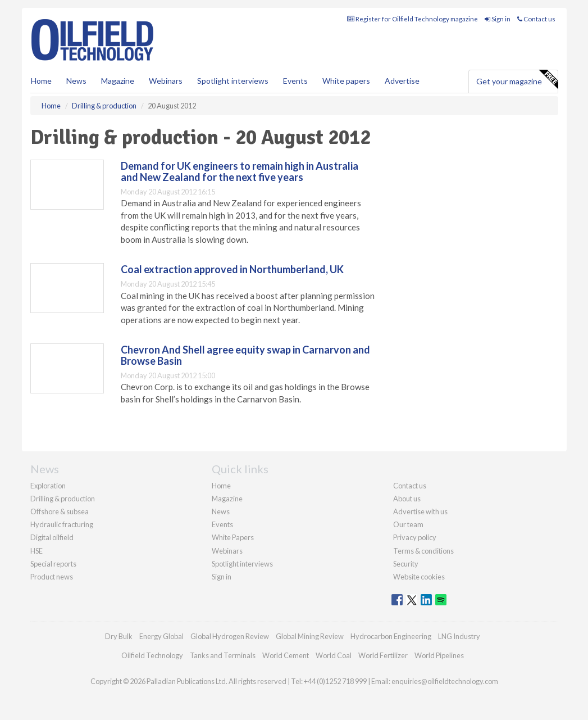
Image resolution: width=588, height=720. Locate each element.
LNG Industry (459, 636)
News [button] (76, 81)
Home (41, 81)
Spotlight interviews (233, 81)
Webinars (166, 81)
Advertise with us (420, 511)
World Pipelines (439, 655)
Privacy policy (415, 537)
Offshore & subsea (60, 511)
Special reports (53, 564)
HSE (37, 551)
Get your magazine (517, 80)
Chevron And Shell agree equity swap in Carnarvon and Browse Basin (245, 355)
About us (407, 499)
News (221, 511)
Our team (408, 524)
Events (295, 81)
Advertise (402, 81)
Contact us (536, 19)
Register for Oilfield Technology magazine (412, 19)
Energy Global (161, 636)
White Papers (233, 537)
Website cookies (419, 577)
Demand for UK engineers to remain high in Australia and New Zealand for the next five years (240, 171)
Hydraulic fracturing (62, 524)
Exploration (48, 486)
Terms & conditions (423, 551)
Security (406, 564)
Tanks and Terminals (223, 655)
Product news (52, 577)
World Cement (286, 655)
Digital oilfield (52, 537)
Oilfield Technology (152, 655)
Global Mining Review (310, 636)
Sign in (498, 19)
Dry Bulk (119, 636)
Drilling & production (63, 499)
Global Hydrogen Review (230, 636)
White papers (346, 81)
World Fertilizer (383, 655)
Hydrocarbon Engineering (391, 636)
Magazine (118, 81)
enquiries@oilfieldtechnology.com (445, 681)
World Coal (334, 655)
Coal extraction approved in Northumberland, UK (232, 269)
